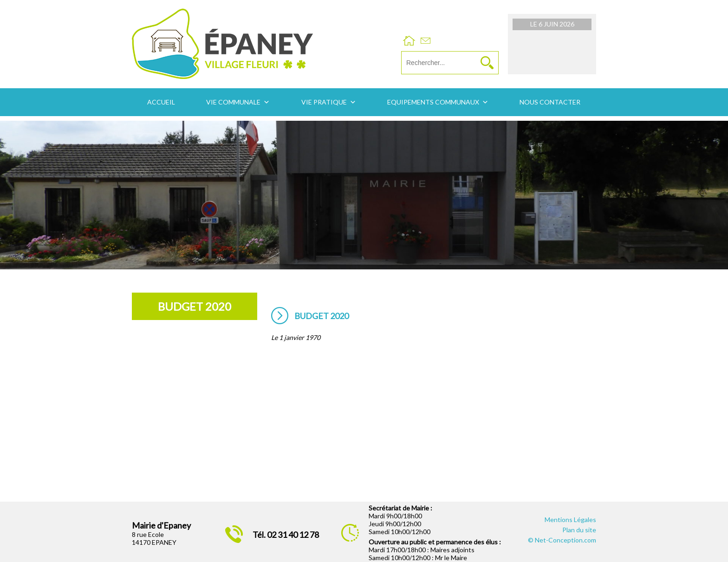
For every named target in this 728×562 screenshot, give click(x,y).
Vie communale (233, 102)
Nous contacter (550, 102)
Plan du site (579, 530)
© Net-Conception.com (562, 540)
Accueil (161, 102)
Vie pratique (324, 102)
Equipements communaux (433, 102)
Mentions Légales (570, 520)
